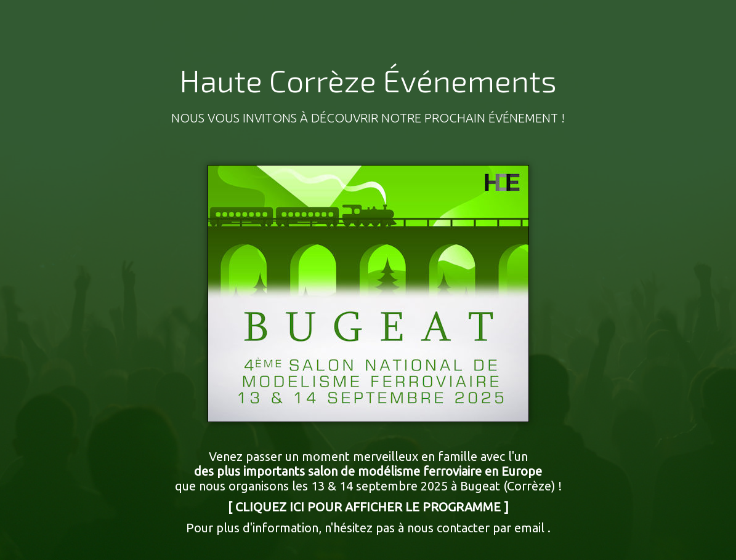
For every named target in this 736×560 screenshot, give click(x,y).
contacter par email (491, 528)
